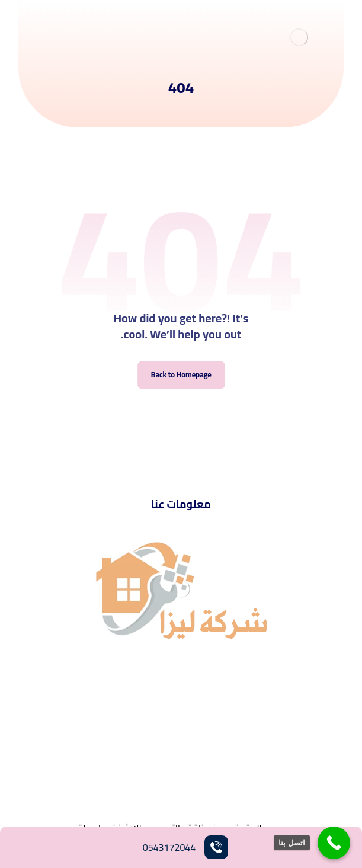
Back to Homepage (181, 375)
